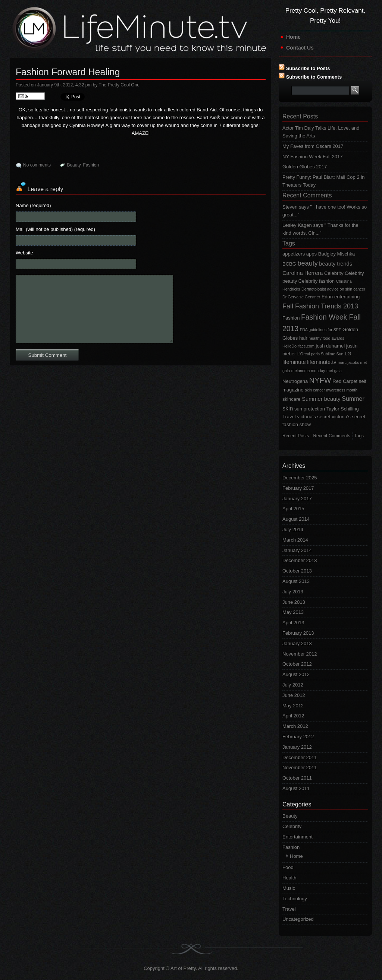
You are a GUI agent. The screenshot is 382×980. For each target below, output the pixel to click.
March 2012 (295, 726)
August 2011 (296, 788)
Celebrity (292, 826)
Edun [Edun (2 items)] (327, 297)
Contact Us (300, 48)
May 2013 (293, 612)
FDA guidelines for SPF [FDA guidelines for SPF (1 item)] (321, 330)
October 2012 (297, 664)
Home (293, 37)
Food (288, 867)
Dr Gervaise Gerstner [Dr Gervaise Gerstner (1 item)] (301, 297)
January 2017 (297, 499)
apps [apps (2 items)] (311, 254)
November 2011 (300, 767)
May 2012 (293, 706)
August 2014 (296, 519)
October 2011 (297, 778)
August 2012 (296, 674)
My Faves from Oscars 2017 (313, 146)
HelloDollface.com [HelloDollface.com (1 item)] (298, 346)
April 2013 (293, 623)
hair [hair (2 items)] (303, 338)
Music (289, 888)
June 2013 (294, 602)
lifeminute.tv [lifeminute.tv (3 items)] (322, 362)
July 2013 (293, 592)
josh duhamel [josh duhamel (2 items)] (331, 346)
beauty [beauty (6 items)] (308, 263)
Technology (295, 899)
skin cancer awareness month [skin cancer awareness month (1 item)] (331, 390)
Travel (289, 909)
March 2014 (295, 540)
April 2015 (293, 509)
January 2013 (297, 643)
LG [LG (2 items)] (348, 354)
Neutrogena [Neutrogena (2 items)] (295, 381)
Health (289, 878)
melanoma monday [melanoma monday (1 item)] (308, 371)
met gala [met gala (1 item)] (334, 371)
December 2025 (300, 478)
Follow (30, 96)
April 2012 (293, 716)
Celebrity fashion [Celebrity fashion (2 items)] (317, 281)
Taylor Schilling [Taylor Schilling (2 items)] (343, 409)
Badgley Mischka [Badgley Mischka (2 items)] (337, 254)
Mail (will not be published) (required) (55, 229)
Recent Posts (300, 116)
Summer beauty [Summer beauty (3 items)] (321, 399)
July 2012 (293, 685)
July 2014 (293, 529)
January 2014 (297, 550)
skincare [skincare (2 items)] (292, 399)
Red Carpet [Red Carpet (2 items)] (345, 381)
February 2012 (298, 737)
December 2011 (300, 757)
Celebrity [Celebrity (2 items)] (334, 273)
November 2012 (300, 654)
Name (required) (33, 205)
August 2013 (296, 581)
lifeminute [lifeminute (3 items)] (294, 362)
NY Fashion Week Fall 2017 (312, 157)
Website (24, 253)
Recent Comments (307, 195)
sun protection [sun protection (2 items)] (310, 409)
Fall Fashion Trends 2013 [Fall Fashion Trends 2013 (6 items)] (320, 306)
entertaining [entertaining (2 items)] (347, 297)
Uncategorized (298, 919)
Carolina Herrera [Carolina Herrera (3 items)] (303, 273)
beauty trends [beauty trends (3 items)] (336, 264)
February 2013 (298, 633)
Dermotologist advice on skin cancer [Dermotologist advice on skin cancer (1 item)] (333, 289)
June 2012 (294, 695)
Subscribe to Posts (308, 68)
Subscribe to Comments (314, 77)
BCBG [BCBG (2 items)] (289, 264)
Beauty (73, 165)
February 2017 (298, 488)
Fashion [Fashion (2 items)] (291, 318)
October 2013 (297, 571)
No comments (37, 165)
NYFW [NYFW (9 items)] (320, 380)
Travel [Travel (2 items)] (289, 417)
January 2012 (297, 747)
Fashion (91, 165)
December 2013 (300, 560)
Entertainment (298, 837)
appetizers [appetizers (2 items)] (294, 254)
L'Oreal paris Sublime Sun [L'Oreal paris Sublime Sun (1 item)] (320, 354)
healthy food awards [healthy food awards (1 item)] (326, 338)
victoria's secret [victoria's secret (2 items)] (314, 417)
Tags (289, 243)
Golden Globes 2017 (305, 167)
